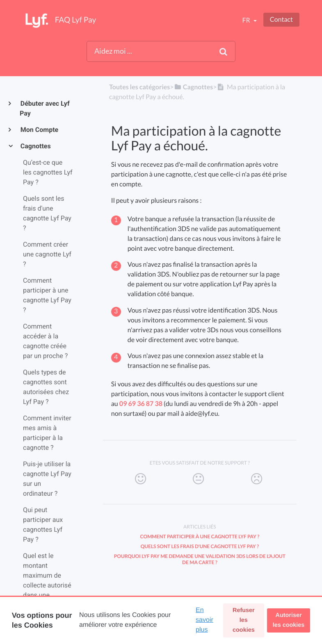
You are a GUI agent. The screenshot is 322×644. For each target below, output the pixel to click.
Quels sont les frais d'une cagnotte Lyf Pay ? (200, 546)
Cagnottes (35, 146)
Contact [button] (281, 19)
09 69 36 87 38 (141, 404)
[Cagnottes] (194, 87)
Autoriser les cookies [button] (289, 620)
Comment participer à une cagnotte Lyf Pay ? (200, 536)
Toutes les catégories (139, 87)
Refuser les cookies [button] (244, 620)
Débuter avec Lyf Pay (45, 108)
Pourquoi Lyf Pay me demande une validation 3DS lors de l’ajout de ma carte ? (200, 559)
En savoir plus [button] (204, 620)
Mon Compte (39, 130)
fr (247, 20)
